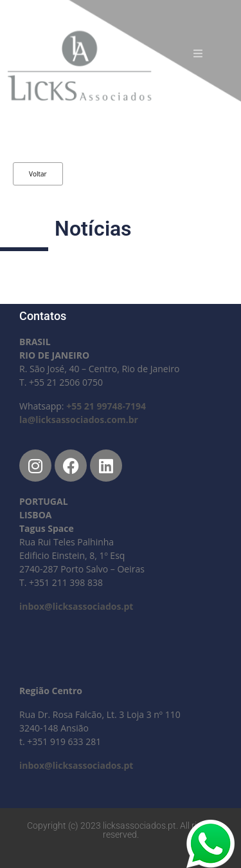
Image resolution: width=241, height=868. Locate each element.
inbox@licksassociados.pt (76, 606)
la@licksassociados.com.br (79, 420)
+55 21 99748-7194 (106, 406)
